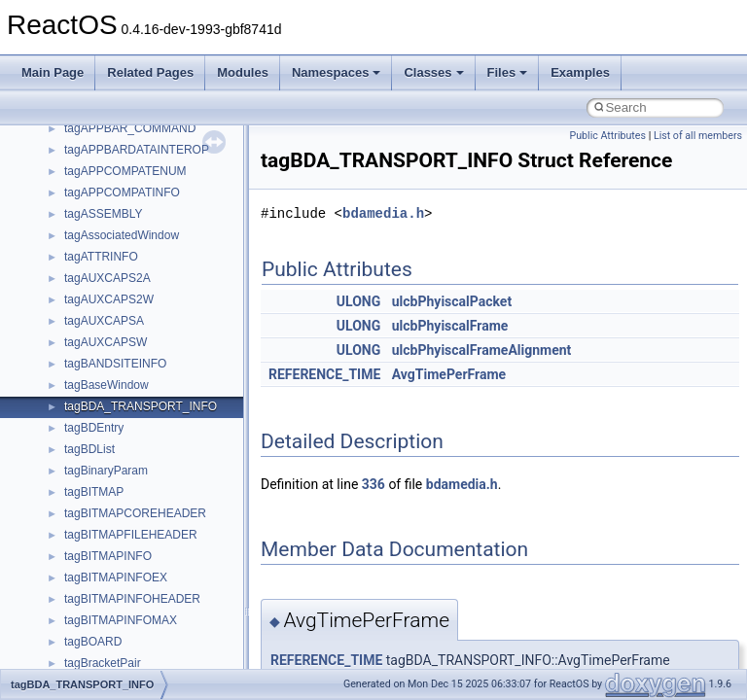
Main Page (53, 72)
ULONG (358, 301)
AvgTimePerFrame (449, 374)
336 (373, 484)
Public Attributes (607, 136)
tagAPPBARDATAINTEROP (137, 150)
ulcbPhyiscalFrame (450, 326)
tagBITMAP (94, 492)
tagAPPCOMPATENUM (125, 171)
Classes (433, 72)
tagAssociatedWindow (122, 235)
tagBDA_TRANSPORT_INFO (141, 406)
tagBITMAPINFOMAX (121, 620)
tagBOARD (93, 642)
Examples (580, 72)
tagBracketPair (103, 663)
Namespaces (337, 72)
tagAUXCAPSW (106, 342)
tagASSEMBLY (103, 214)
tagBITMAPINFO (108, 556)
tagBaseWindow (107, 385)
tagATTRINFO (101, 257)
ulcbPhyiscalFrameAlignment (482, 350)
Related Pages (150, 72)
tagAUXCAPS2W (109, 299)
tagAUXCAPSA (104, 321)
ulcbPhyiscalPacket (452, 301)
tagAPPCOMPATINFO (122, 192)
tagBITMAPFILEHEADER (131, 535)
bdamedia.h (383, 213)
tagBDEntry (94, 428)
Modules (243, 72)
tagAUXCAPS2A (107, 278)
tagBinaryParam (106, 471)
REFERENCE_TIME (324, 374)
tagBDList (89, 449)
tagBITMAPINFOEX (116, 577)
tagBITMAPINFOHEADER (132, 599)
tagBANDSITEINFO (115, 364)
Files (508, 72)
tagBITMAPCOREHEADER (135, 513)
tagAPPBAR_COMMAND (130, 128)
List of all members (698, 136)
